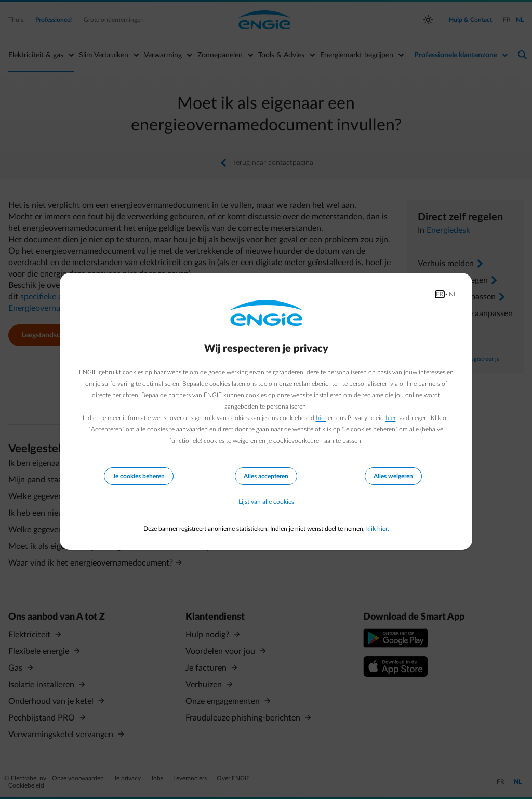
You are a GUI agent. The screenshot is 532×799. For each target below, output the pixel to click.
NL (453, 294)
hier (321, 418)
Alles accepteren (266, 476)
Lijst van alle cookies (266, 502)
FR (440, 294)
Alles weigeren (393, 476)
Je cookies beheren (139, 476)
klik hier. (378, 529)
